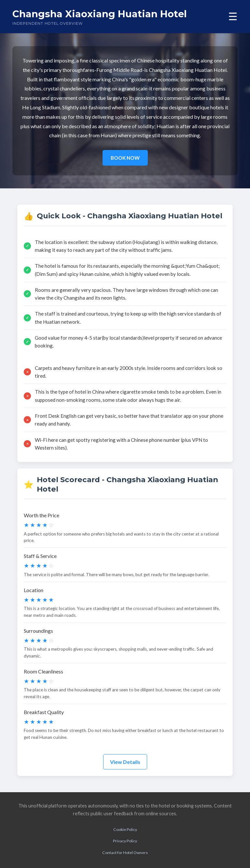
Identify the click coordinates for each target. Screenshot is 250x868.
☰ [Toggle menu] (233, 17)
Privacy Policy (125, 841)
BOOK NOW (125, 158)
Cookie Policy (125, 829)
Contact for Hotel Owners (125, 853)
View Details (125, 762)
